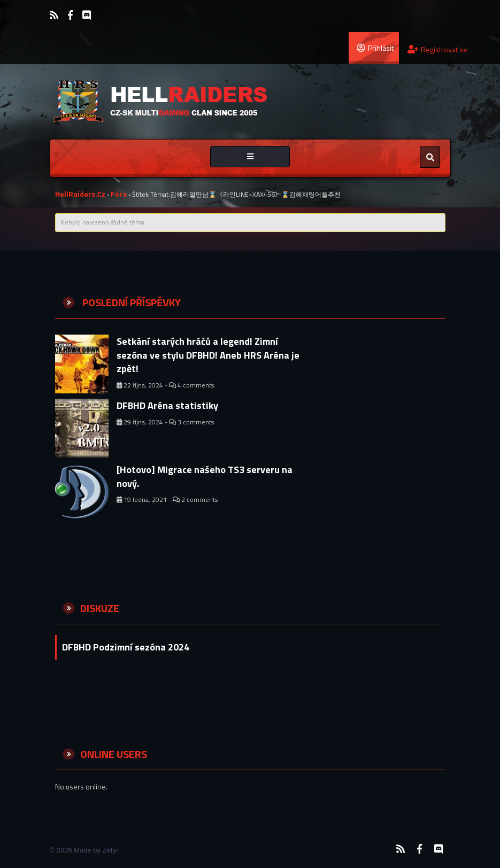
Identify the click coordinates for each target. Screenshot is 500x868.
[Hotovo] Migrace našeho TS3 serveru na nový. (205, 476)
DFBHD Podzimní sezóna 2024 (126, 647)
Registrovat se (437, 49)
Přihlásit (375, 48)
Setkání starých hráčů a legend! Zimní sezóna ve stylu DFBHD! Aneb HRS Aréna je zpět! (208, 355)
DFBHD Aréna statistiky (167, 405)
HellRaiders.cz (80, 194)
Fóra (119, 194)
